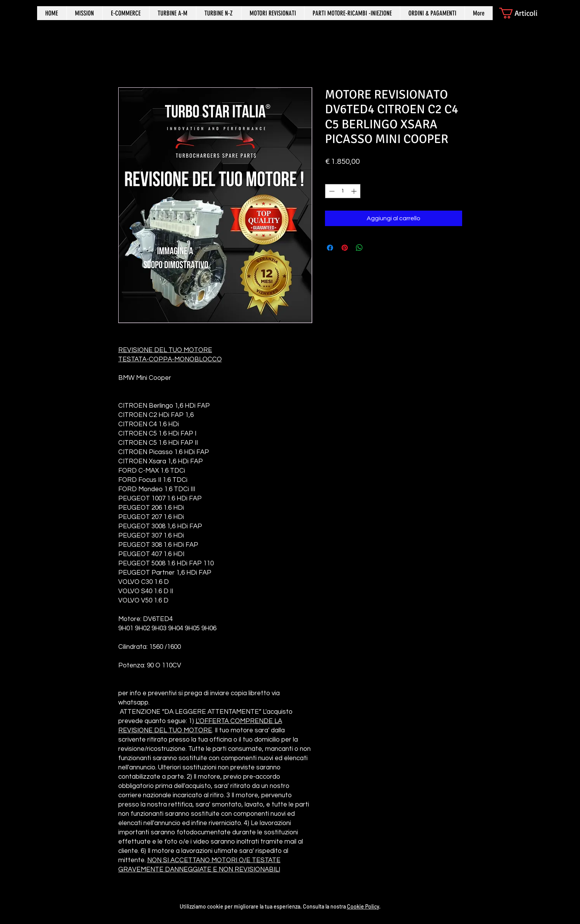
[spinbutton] (343, 191)
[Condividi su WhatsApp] (359, 248)
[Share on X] (374, 248)
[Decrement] (331, 191)
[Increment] (355, 191)
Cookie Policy (363, 906)
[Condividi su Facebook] (330, 248)
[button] (525, 13)
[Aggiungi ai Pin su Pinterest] (345, 248)
